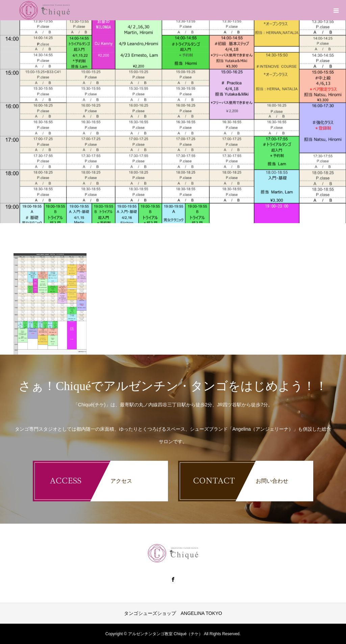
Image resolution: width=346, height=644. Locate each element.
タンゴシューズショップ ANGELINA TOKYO (173, 613)
